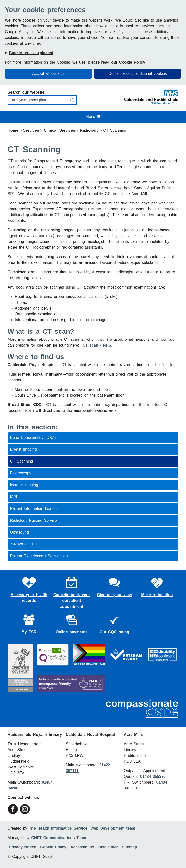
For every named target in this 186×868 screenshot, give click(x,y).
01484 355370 (153, 777)
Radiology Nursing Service (34, 520)
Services (31, 130)
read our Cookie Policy (123, 62)
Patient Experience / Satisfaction (39, 556)
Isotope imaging (24, 485)
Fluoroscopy (21, 473)
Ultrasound (19, 532)
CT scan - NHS (97, 345)
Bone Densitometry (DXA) (33, 438)
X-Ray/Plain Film (25, 544)
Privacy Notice (23, 847)
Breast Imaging (23, 449)
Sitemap (130, 847)
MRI (14, 497)
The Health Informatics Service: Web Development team (82, 828)
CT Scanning (22, 461)
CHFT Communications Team (59, 838)
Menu (93, 117)
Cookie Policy (53, 847)
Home (13, 130)
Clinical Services (59, 130)
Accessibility (82, 847)
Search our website (26, 92)
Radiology (89, 130)
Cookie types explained (31, 53)
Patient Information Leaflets (34, 509)
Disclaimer (108, 847)
